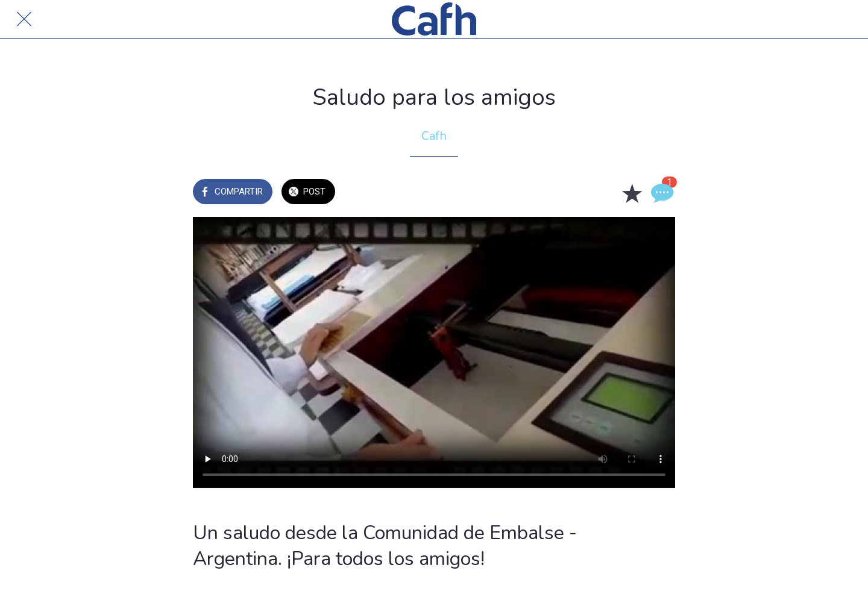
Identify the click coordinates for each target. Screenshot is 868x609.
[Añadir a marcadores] (632, 193)
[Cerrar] (24, 19)
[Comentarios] (661, 193)
